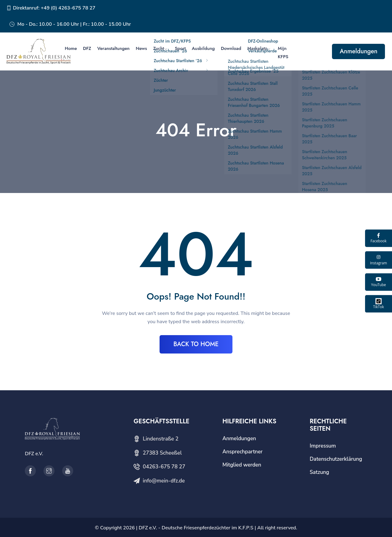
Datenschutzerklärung (336, 459)
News (141, 48)
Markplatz (257, 48)
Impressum (323, 446)
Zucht (159, 48)
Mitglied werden (242, 465)
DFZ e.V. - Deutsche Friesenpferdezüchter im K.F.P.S (196, 528)
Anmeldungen (358, 51)
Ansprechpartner (242, 452)
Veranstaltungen (114, 48)
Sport (180, 48)
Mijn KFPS (283, 53)
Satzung (319, 472)
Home (71, 48)
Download (231, 48)
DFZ (87, 48)
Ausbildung (203, 48)
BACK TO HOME (196, 344)
